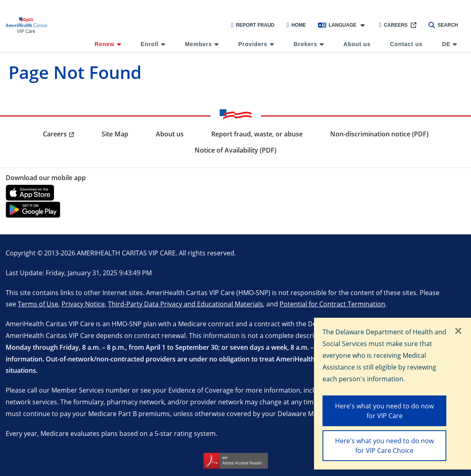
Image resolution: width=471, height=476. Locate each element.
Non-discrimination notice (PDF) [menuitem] (379, 134)
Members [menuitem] (198, 44)
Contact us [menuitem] (406, 44)
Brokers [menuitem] (305, 44)
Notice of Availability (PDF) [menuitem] (235, 150)
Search (443, 25)
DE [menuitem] (446, 44)
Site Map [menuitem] (115, 134)
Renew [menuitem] (105, 44)
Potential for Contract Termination (332, 304)
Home (296, 25)
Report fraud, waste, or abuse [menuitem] (257, 134)
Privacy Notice (83, 304)
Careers (394, 25)
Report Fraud (253, 25)
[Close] (458, 331)
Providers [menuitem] (253, 44)
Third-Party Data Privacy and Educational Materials (186, 304)
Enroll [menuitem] (150, 44)
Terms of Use (38, 304)
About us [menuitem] (357, 44)
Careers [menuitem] (55, 134)
